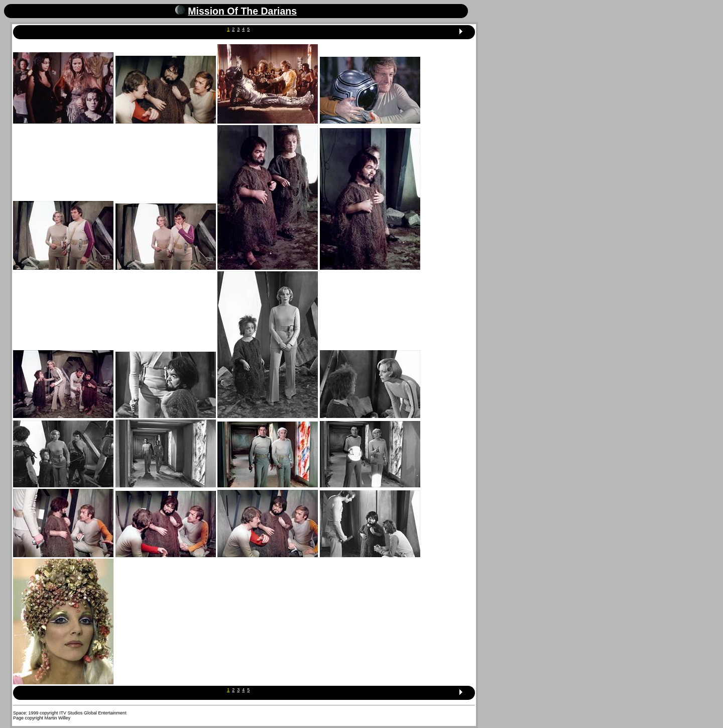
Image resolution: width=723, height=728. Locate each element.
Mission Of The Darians (242, 11)
